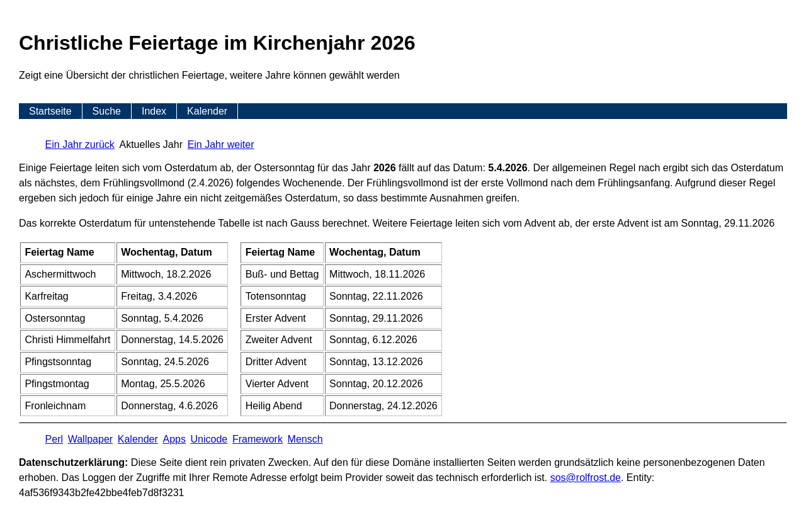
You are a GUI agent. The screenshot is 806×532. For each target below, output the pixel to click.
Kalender (207, 111)
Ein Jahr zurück (80, 144)
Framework (258, 439)
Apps (174, 439)
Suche (107, 111)
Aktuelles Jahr (151, 144)
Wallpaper (90, 439)
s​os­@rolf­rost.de (586, 478)
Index (154, 111)
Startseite (50, 111)
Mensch (305, 439)
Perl (54, 439)
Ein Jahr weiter (221, 144)
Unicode (209, 439)
